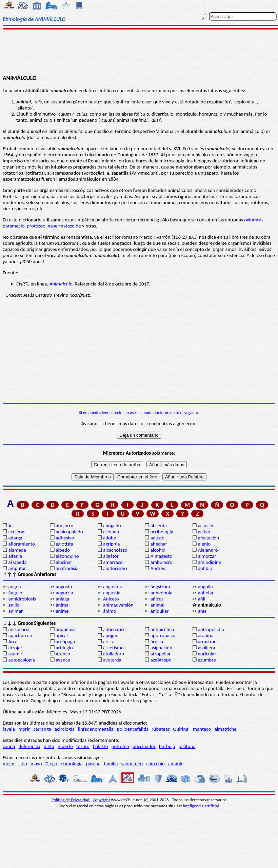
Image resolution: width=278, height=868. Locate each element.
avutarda (112, 660)
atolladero (114, 654)
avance (63, 660)
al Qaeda (17, 562)
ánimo (110, 611)
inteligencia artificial (201, 806)
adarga (15, 538)
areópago (65, 642)
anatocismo (115, 568)
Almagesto (161, 556)
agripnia (111, 544)
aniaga (62, 599)
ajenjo (204, 544)
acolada (111, 532)
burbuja (167, 746)
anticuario (113, 629)
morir (24, 729)
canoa (9, 746)
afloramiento (21, 544)
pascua (93, 764)
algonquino (67, 556)
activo (204, 532)
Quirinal (181, 729)
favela (9, 729)
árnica (157, 642)
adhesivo (65, 538)
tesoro (83, 746)
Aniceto (111, 599)
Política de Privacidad (71, 800)
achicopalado (69, 532)
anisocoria (19, 629)
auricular (207, 654)
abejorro (64, 526)
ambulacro (162, 562)
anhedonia (162, 593)
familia (111, 764)
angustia (112, 593)
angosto (64, 587)
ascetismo (113, 648)
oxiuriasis (254, 220)
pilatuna (187, 746)
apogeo (111, 635)
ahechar (159, 544)
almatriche (226, 729)
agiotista (64, 544)
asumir (15, 654)
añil (202, 599)
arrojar (15, 648)
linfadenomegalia (96, 729)
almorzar (207, 556)
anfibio (205, 568)
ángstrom (160, 587)
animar (15, 611)
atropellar (161, 654)
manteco (202, 729)
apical (62, 635)
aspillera (207, 648)
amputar (17, 568)
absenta (159, 526)
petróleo (120, 746)
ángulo (15, 593)
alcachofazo (115, 550)
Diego (51, 764)
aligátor (111, 556)
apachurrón (20, 635)
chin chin (155, 764)
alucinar (64, 562)
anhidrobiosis (22, 599)
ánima (62, 605)
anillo (14, 605)
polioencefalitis (133, 729)
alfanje (15, 556)
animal (157, 605)
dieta (49, 746)
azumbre (207, 660)
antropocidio (211, 629)
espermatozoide (64, 226)
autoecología (22, 660)
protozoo (36, 226)
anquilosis (66, 629)
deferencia (29, 746)
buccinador (144, 746)
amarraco (113, 562)
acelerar (16, 532)
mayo (36, 764)
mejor (9, 764)
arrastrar (207, 642)
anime (62, 611)
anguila (205, 587)
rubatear (161, 729)
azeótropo (161, 660)
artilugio (64, 648)
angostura (113, 587)
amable (176, 764)
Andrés (158, 568)
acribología (162, 532)
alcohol (158, 550)
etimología (72, 764)
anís (202, 611)
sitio (23, 764)
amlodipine (210, 562)
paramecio (14, 226)
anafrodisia (67, 568)
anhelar (206, 593)
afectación (209, 538)
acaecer (206, 526)
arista (109, 642)
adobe (110, 538)
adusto (157, 538)
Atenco (63, 654)
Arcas (14, 642)
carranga (42, 729)
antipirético (162, 629)
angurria (64, 593)
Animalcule (61, 284)
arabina (206, 635)
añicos (157, 599)
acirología (65, 729)
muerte (65, 746)
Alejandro (208, 550)
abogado (112, 526)
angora (15, 587)
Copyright (102, 800)
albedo (63, 550)
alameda (17, 550)
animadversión (118, 605)
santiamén (132, 764)
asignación (161, 648)
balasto (100, 746)
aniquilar (160, 611)
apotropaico (163, 635)
